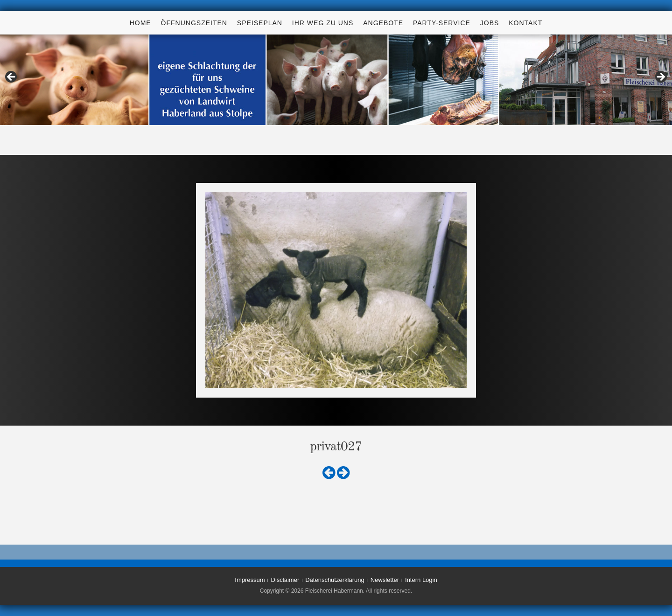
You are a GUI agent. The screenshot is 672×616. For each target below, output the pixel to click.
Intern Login (421, 580)
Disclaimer (285, 580)
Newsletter (385, 580)
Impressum (250, 580)
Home (140, 23)
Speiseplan (260, 23)
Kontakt (525, 23)
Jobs (490, 23)
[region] (336, 80)
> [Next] (660, 77)
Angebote (383, 23)
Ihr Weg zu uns (323, 23)
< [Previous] (12, 77)
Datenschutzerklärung (335, 580)
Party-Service (442, 23)
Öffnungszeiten (194, 23)
